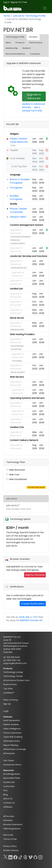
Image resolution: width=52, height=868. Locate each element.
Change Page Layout (36, 487)
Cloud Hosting (17, 346)
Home (7, 16)
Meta (8, 43)
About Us (8, 799)
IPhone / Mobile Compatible (18, 210)
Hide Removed (17, 470)
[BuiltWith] (13, 8)
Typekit (14, 150)
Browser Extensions (13, 824)
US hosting (17, 361)
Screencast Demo (12, 765)
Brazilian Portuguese (16, 197)
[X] (5, 857)
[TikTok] (20, 857)
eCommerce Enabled (20, 237)
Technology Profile (15, 37)
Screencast (9, 782)
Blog (6, 795)
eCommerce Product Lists (16, 680)
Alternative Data (12, 741)
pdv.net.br (12, 499)
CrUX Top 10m (19, 166)
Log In (6, 2)
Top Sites (8, 689)
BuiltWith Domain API (31, 620)
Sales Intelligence (12, 729)
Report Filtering (11, 745)
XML (27, 617)
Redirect (27, 48)
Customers (9, 786)
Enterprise (15, 240)
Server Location (18, 372)
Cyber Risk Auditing (13, 737)
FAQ (5, 790)
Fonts (13, 145)
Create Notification (33, 604)
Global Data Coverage (15, 749)
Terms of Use (10, 839)
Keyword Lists (10, 684)
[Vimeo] (30, 857)
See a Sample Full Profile (32, 109)
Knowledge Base (12, 774)
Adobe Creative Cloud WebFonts (19, 140)
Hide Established (18, 479)
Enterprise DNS (17, 330)
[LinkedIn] (10, 857)
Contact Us (9, 803)
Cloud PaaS (16, 349)
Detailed (33, 37)
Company (35, 54)
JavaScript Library (19, 268)
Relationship (12, 48)
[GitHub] (35, 857)
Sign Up (7, 704)
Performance (36, 43)
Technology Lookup (13, 672)
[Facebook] (15, 857)
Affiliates (8, 807)
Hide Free (14, 475)
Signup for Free (19, 2)
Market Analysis (11, 724)
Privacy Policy (10, 846)
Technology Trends (13, 676)
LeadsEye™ (9, 693)
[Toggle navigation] (45, 8)
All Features (9, 753)
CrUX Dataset (17, 158)
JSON (21, 617)
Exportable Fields (12, 778)
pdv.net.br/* (19, 507)
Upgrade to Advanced (34, 96)
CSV (35, 617)
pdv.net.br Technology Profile (29, 16)
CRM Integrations (12, 829)
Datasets (8, 820)
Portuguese (16, 188)
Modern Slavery (11, 850)
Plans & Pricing (11, 700)
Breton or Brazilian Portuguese (20, 181)
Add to (35, 575)
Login (6, 711)
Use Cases (9, 760)
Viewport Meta (18, 217)
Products (20, 43)
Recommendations (15, 54)
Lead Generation (12, 720)
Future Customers (12, 733)
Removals (8, 835)
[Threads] (25, 857)
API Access (9, 816)
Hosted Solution (18, 243)
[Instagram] (40, 857)
